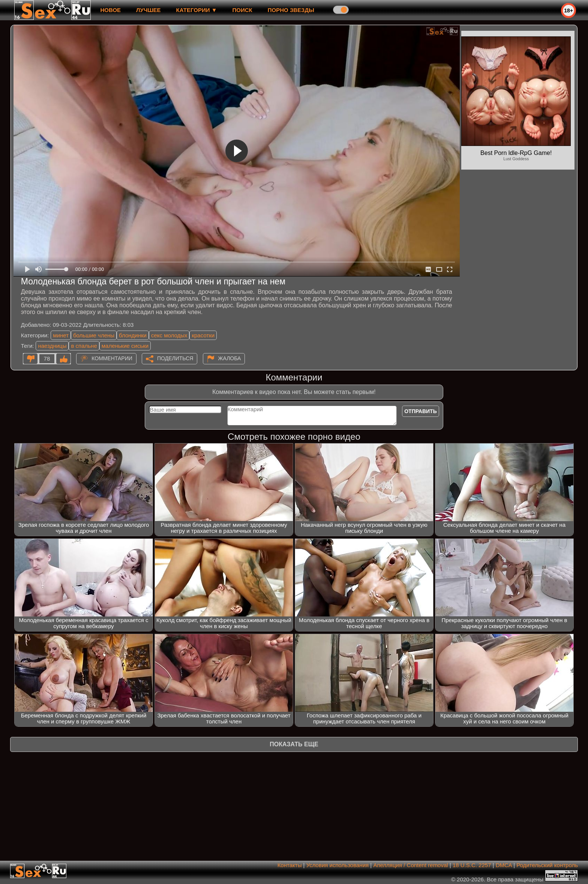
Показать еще (294, 744)
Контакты (290, 865)
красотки (203, 335)
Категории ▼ (197, 10)
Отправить (421, 411)
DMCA (504, 865)
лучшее (148, 10)
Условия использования (338, 865)
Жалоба (230, 358)
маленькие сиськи (125, 346)
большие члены (94, 335)
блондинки (133, 335)
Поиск (242, 10)
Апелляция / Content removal (410, 865)
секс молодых (169, 335)
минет (61, 335)
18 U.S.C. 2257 (472, 865)
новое (110, 10)
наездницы (52, 346)
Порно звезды (291, 10)
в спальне (84, 346)
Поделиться (175, 358)
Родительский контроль (547, 865)
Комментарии (112, 358)
